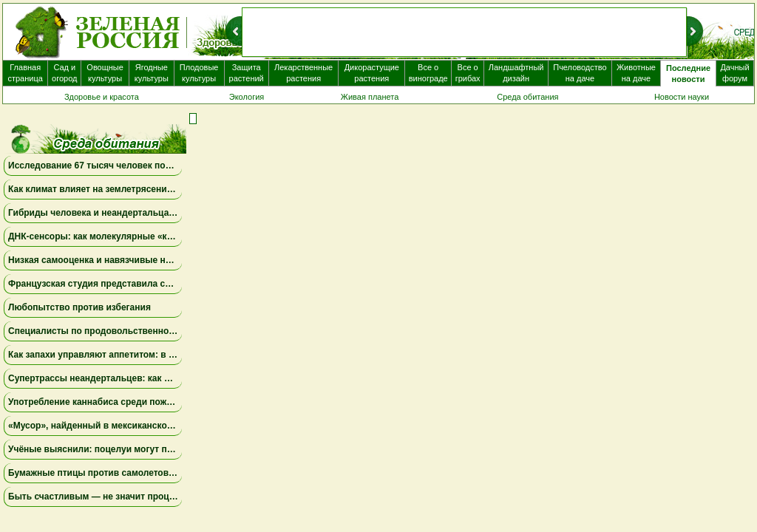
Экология (247, 97)
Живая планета (370, 97)
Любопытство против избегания (79, 307)
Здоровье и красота (102, 97)
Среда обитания (527, 97)
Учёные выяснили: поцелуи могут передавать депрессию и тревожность (170, 449)
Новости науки (682, 97)
